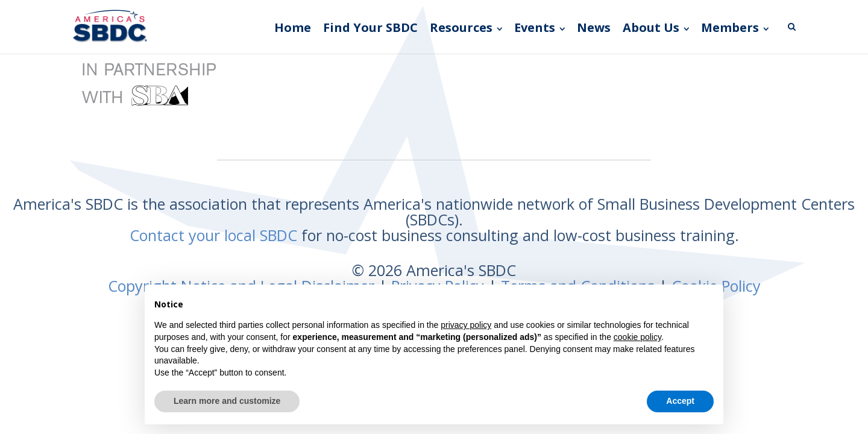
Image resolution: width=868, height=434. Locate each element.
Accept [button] (680, 401)
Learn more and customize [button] (227, 401)
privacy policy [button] (466, 325)
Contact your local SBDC (213, 235)
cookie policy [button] (637, 337)
